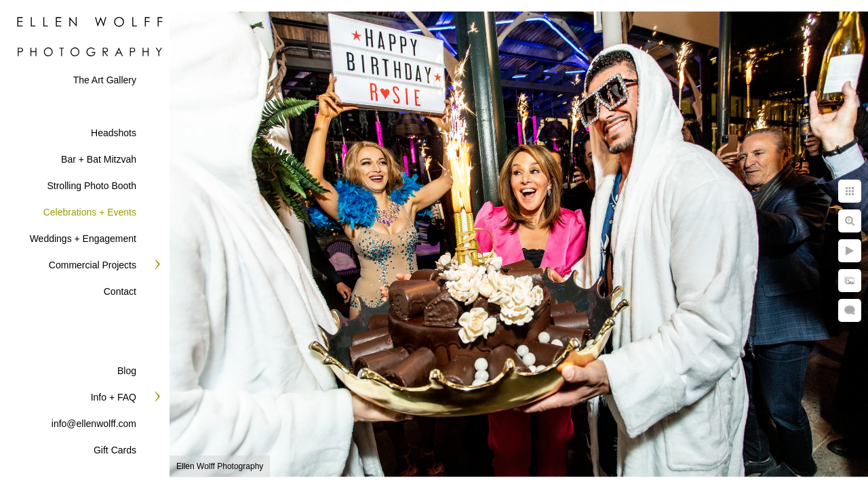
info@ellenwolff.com (94, 424)
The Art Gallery (105, 80)
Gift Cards (115, 450)
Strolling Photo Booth (92, 186)
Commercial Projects (93, 265)
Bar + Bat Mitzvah (99, 159)
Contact (120, 291)
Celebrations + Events (90, 212)
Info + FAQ (114, 397)
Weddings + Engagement (83, 239)
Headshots (114, 133)
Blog (127, 371)
